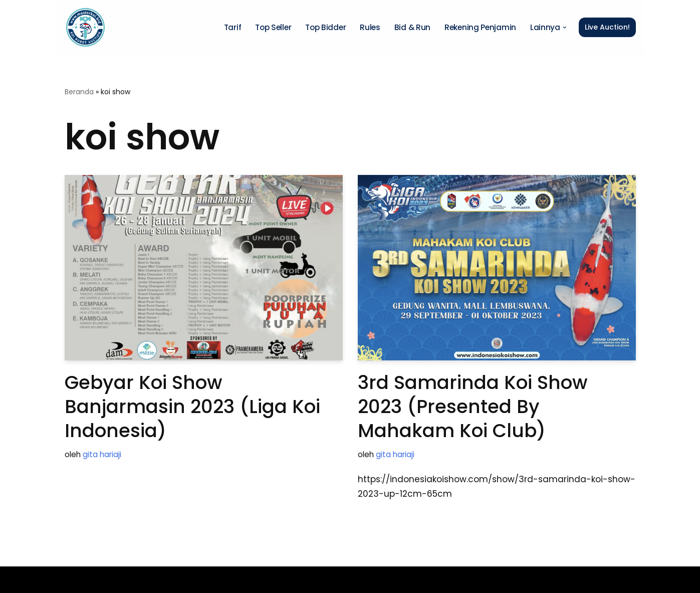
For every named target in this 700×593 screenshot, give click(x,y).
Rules (370, 27)
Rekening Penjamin (480, 27)
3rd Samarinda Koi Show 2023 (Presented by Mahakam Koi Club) (473, 407)
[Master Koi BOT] (85, 27)
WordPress (201, 579)
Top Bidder (325, 27)
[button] (565, 28)
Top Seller (273, 27)
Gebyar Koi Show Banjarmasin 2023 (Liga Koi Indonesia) (192, 407)
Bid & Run (412, 27)
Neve (76, 579)
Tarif (233, 27)
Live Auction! (607, 27)
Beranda (79, 92)
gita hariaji (102, 454)
